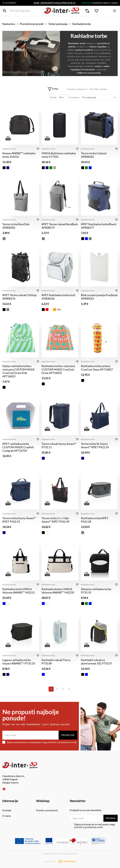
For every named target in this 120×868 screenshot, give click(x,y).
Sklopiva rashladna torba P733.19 (96, 591)
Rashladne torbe (9, 149)
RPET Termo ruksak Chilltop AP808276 (19, 297)
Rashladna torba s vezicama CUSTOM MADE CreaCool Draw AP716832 (58, 369)
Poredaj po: (74, 97)
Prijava (110, 818)
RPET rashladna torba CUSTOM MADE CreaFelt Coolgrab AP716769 (18, 447)
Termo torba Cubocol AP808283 (94, 155)
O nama (7, 816)
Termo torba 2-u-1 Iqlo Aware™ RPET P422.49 (55, 520)
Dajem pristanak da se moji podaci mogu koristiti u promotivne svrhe (40, 742)
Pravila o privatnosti (47, 810)
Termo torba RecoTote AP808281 (16, 226)
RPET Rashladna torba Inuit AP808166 (58, 297)
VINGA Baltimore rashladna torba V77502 (59, 155)
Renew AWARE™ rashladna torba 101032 (19, 155)
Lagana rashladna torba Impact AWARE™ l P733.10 (19, 662)
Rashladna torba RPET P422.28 (95, 520)
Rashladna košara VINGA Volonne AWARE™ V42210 (58, 591)
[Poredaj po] (99, 97)
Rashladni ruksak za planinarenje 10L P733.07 (96, 662)
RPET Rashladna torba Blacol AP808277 (99, 226)
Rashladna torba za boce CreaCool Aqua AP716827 (97, 368)
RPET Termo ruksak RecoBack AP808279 (60, 226)
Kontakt (7, 810)
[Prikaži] (61, 97)
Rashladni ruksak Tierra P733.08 (56, 662)
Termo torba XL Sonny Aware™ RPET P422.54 (95, 445)
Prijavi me (68, 735)
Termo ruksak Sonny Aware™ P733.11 (59, 445)
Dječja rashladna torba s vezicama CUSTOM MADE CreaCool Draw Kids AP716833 (19, 371)
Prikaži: (53, 97)
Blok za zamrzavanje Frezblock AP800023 (99, 297)
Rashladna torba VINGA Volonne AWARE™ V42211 (19, 591)
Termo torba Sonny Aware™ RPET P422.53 (19, 520)
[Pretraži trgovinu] (5, 12)
